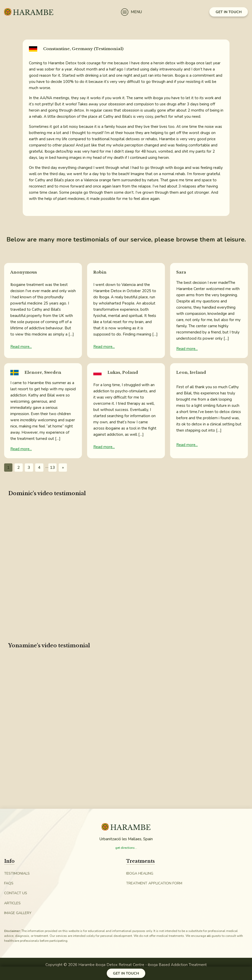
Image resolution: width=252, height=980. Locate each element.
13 (52, 468)
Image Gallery (18, 913)
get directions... (126, 848)
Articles (12, 903)
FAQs (9, 883)
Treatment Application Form (154, 883)
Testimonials (17, 873)
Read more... (21, 347)
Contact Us (16, 893)
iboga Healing (140, 873)
